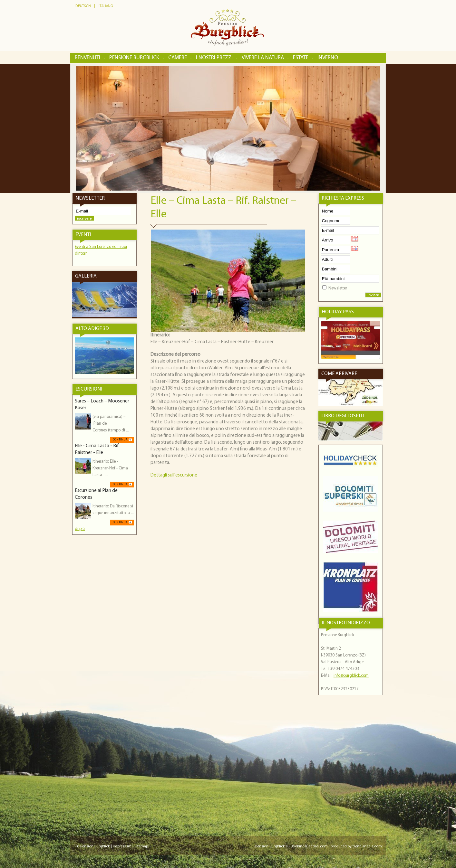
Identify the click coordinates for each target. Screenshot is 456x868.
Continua (120, 440)
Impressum (122, 846)
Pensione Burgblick (134, 58)
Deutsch (83, 6)
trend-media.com (367, 846)
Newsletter (338, 288)
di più (80, 529)
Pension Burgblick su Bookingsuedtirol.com (291, 846)
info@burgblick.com (351, 676)
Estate (301, 58)
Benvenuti (87, 58)
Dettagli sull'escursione (174, 475)
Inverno (328, 58)
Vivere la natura (263, 58)
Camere (178, 58)
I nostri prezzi (214, 58)
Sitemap (141, 846)
